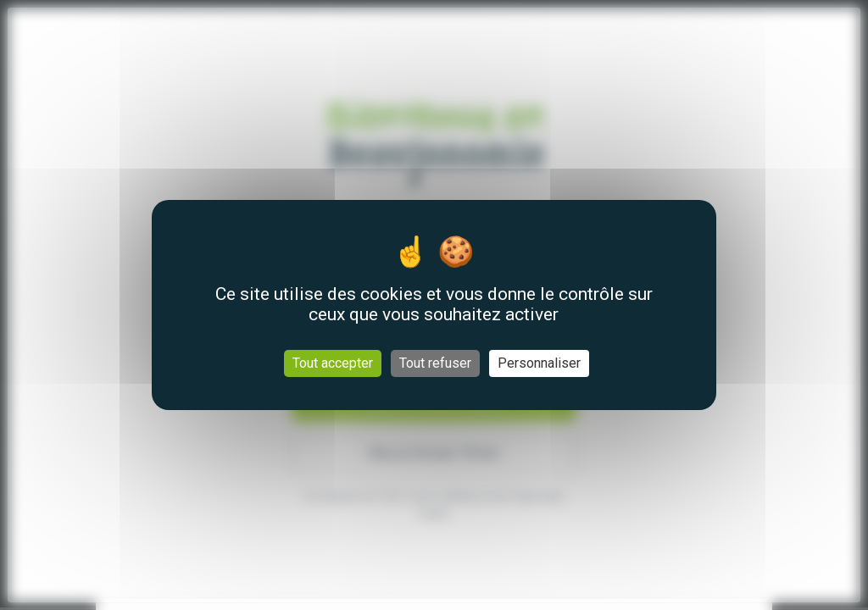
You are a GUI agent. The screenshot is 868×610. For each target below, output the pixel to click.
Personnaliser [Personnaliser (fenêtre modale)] (539, 363)
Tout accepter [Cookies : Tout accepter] (333, 363)
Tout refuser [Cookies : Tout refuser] (435, 363)
